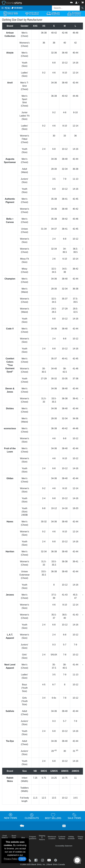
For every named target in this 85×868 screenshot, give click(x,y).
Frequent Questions (33, 838)
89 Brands (17, 8)
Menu (6, 8)
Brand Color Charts (14, 838)
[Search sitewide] (66, 8)
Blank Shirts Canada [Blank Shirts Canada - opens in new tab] (56, 864)
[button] (71, 2)
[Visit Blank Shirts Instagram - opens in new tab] (43, 860)
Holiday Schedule (71, 838)
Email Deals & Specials (5, 838)
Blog (23, 838)
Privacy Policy (11, 859)
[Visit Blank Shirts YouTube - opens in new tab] (49, 860)
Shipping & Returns (42, 838)
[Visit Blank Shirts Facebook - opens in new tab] (36, 860)
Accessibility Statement (64, 846)
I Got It (22, 859)
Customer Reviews (62, 838)
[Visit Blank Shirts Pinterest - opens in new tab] (56, 860)
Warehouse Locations (52, 838)
